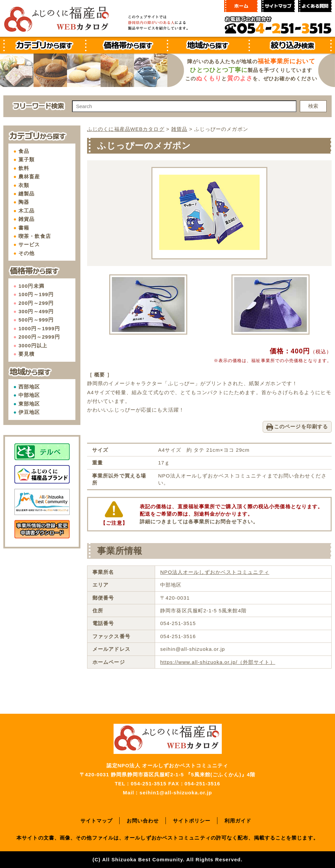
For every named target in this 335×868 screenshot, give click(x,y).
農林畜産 (29, 177)
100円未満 (31, 286)
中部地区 (29, 395)
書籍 (24, 228)
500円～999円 (36, 320)
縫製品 (26, 194)
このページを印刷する (301, 426)
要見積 (26, 354)
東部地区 (29, 404)
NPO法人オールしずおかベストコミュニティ (215, 572)
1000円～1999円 (39, 328)
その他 (26, 253)
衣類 (24, 185)
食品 (24, 151)
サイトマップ (97, 821)
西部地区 (29, 387)
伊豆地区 (29, 412)
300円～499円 (36, 311)
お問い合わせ (143, 821)
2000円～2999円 (39, 337)
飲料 (24, 168)
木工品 (26, 211)
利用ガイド (238, 821)
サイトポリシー (192, 821)
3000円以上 (33, 345)
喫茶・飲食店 (35, 236)
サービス (29, 244)
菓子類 (26, 159)
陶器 (24, 202)
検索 (313, 106)
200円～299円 (36, 303)
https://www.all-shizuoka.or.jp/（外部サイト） (218, 662)
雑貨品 (26, 219)
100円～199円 (36, 294)
